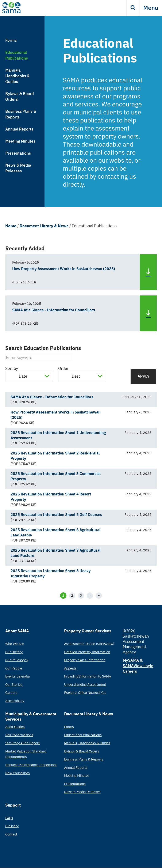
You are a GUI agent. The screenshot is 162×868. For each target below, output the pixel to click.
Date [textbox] (23, 376)
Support (13, 805)
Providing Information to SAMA (88, 676)
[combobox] (29, 376)
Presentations (18, 153)
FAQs (9, 818)
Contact (11, 834)
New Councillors (18, 773)
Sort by (12, 368)
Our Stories (14, 684)
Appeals (70, 668)
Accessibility (15, 701)
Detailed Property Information (87, 652)
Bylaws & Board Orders (20, 96)
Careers (11, 692)
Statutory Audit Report (22, 743)
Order (63, 368)
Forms (11, 40)
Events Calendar (18, 676)
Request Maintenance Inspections (31, 765)
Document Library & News (44, 226)
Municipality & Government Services (31, 716)
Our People (14, 668)
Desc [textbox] (76, 376)
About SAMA (17, 631)
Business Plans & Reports (21, 114)
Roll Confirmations (19, 735)
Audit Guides (15, 727)
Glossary (12, 826)
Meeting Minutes (20, 141)
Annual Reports (19, 129)
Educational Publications (17, 55)
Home (11, 226)
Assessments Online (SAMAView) (89, 644)
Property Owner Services (88, 631)
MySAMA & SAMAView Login (138, 663)
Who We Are (15, 644)
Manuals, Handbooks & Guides (17, 76)
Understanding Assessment (85, 684)
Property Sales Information (85, 660)
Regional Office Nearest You (85, 692)
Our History (14, 652)
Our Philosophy (17, 660)
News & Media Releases (18, 168)
